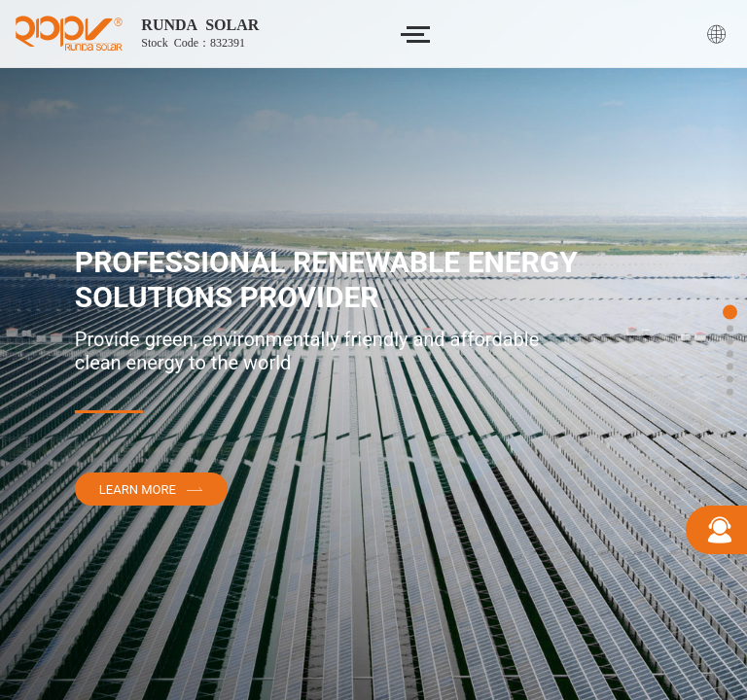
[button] (730, 313)
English (720, 34)
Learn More (151, 489)
